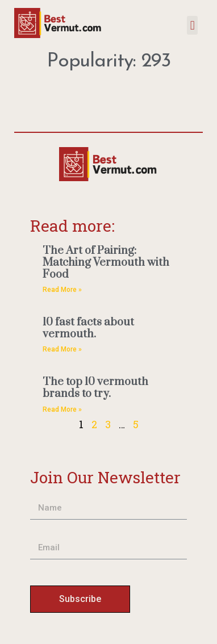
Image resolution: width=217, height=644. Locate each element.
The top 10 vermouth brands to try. (95, 388)
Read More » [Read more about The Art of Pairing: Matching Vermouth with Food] (62, 290)
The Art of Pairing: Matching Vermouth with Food (106, 262)
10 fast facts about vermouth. (88, 328)
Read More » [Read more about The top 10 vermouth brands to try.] (62, 409)
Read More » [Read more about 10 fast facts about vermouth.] (62, 349)
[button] (192, 25)
